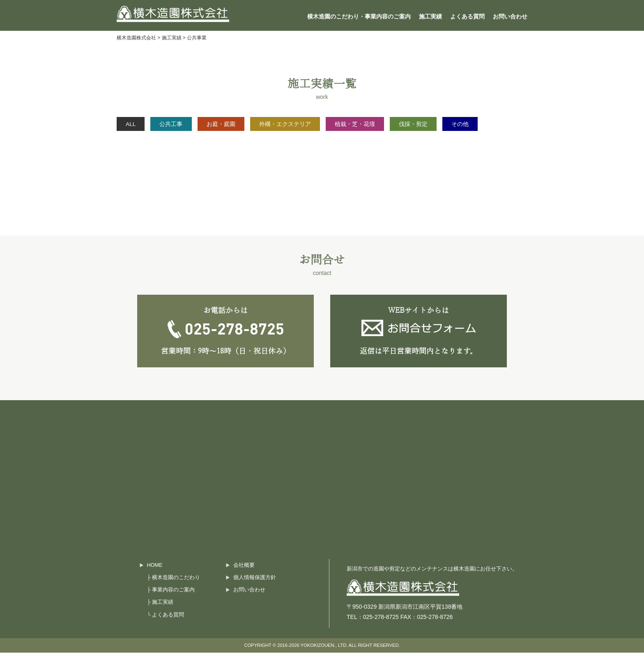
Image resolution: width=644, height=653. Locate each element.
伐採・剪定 (444, 124)
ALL (134, 124)
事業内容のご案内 (173, 590)
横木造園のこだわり (176, 577)
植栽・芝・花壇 (380, 124)
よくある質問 (467, 16)
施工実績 (430, 16)
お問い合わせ (510, 16)
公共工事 (179, 124)
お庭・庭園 (235, 124)
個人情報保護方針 (255, 577)
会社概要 (244, 565)
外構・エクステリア (305, 124)
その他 (496, 124)
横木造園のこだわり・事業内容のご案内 (359, 16)
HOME (155, 565)
